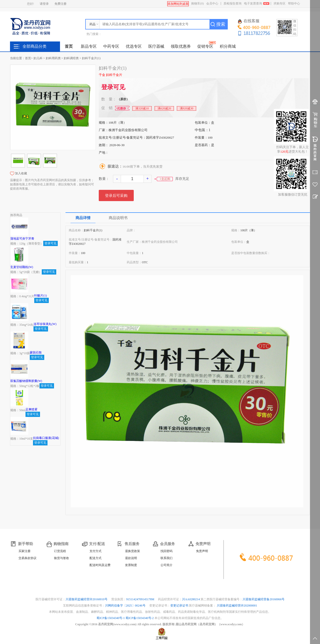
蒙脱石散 (36, 352)
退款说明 (131, 558)
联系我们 (166, 558)
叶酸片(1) (40, 296)
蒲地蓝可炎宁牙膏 (22, 239)
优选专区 (134, 46)
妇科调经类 (71, 58)
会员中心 (212, 3)
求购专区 (279, 3)
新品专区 (89, 46)
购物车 (197, 3)
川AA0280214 (191, 599)
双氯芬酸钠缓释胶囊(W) (26, 381)
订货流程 (60, 551)
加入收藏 (21, 173)
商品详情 (83, 218)
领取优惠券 (181, 46)
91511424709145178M (141, 599)
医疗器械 (156, 46)
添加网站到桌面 (178, 4)
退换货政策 (132, 551)
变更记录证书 (179, 606)
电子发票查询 (253, 3)
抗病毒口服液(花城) (46, 438)
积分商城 (228, 46)
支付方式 (95, 551)
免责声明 (202, 551)
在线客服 (249, 21)
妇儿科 (38, 58)
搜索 (221, 24)
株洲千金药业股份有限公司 (128, 130)
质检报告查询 (232, 3)
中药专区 (111, 46)
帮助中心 (294, 3)
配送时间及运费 (100, 565)
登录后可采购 (116, 196)
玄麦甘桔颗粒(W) (22, 267)
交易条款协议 (27, 558)
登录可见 (113, 87)
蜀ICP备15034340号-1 (111, 618)
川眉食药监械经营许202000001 (237, 606)
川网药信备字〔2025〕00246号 (126, 606)
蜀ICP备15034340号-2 (140, 618)
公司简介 (166, 565)
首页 (69, 46)
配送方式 (95, 558)
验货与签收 (61, 558)
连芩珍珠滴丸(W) (45, 324)
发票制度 (131, 565)
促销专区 (205, 46)
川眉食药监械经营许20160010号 (87, 599)
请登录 (44, 4)
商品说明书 (118, 218)
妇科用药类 (53, 58)
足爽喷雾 (31, 409)
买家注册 (24, 551)
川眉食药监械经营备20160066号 (263, 599)
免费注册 (60, 4)
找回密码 (166, 551)
